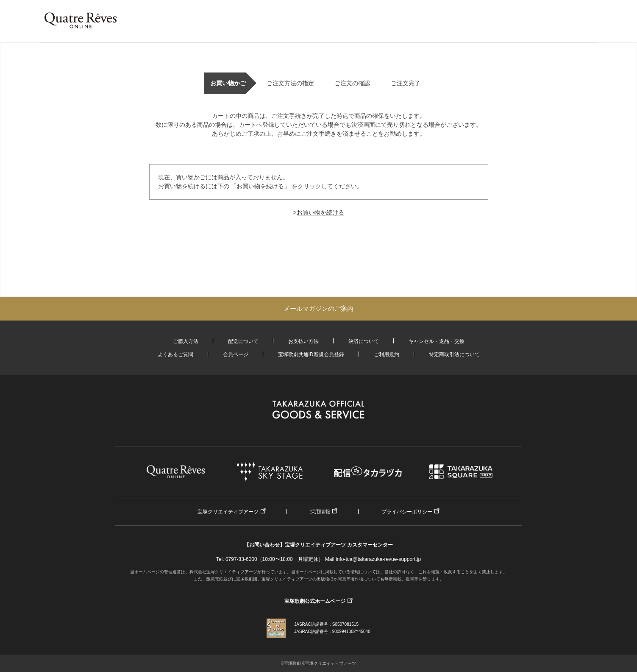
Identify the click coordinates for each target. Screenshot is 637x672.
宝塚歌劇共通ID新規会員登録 (311, 354)
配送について (243, 341)
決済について (364, 341)
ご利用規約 (387, 354)
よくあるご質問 (175, 354)
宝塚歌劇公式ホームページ (315, 601)
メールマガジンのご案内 (318, 308)
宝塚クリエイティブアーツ (228, 512)
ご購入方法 (186, 341)
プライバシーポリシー (407, 512)
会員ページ (236, 354)
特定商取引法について (454, 354)
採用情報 (320, 512)
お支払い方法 (303, 341)
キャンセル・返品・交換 (437, 341)
